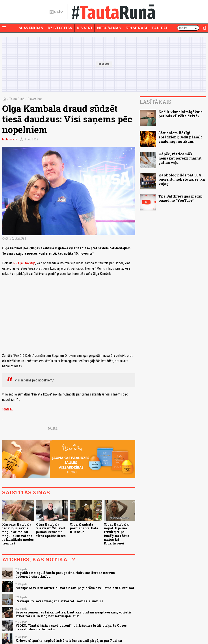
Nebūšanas (109, 28)
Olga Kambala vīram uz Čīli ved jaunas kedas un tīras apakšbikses (51, 530)
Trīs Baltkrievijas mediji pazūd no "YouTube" (180, 198)
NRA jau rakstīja (24, 263)
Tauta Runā (17, 99)
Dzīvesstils (60, 28)
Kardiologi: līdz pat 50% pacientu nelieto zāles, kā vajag (182, 179)
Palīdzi (160, 28)
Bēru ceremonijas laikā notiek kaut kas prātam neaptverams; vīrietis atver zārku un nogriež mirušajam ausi (74, 614)
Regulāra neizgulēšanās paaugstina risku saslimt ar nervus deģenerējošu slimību (65, 575)
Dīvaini (84, 28)
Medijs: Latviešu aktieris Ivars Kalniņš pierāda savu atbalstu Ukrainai (75, 588)
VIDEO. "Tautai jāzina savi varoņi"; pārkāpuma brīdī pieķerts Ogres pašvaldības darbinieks (71, 627)
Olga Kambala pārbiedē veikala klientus (84, 528)
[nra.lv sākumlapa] (56, 12)
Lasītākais (155, 102)
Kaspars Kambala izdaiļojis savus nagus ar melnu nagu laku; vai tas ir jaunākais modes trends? (18, 534)
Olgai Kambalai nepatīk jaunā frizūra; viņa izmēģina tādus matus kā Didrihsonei (117, 534)
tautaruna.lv (9, 139)
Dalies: (53, 429)
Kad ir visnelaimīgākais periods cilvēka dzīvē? (180, 114)
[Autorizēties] (204, 28)
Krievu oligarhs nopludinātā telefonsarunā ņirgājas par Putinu (69, 641)
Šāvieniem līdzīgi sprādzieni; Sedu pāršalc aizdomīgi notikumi (180, 137)
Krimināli (136, 28)
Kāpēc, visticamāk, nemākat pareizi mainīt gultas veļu (180, 158)
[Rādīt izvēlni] (4, 28)
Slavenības (31, 28)
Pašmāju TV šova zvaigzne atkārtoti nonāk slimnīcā (59, 601)
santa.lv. (7, 409)
